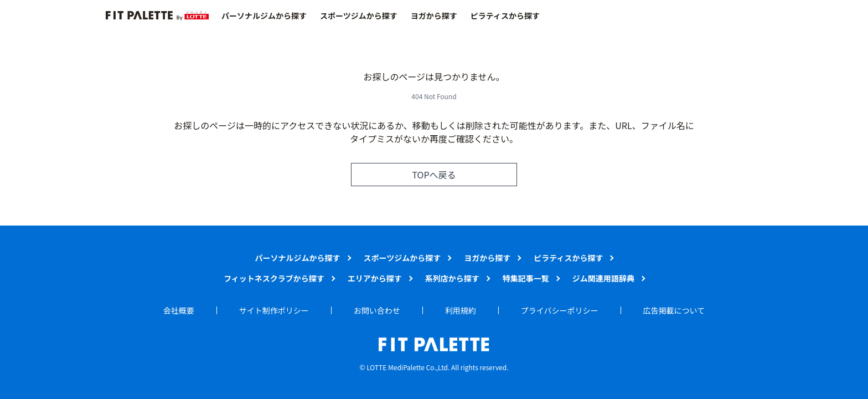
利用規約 (461, 310)
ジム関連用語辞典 (603, 278)
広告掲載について (674, 310)
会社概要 (179, 310)
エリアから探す (375, 278)
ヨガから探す (434, 16)
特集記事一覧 (526, 278)
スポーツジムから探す (359, 16)
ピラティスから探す (505, 16)
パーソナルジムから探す (264, 16)
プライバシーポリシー (560, 310)
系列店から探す (452, 278)
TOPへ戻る (434, 175)
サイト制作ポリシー (274, 310)
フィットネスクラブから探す (274, 278)
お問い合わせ (377, 310)
